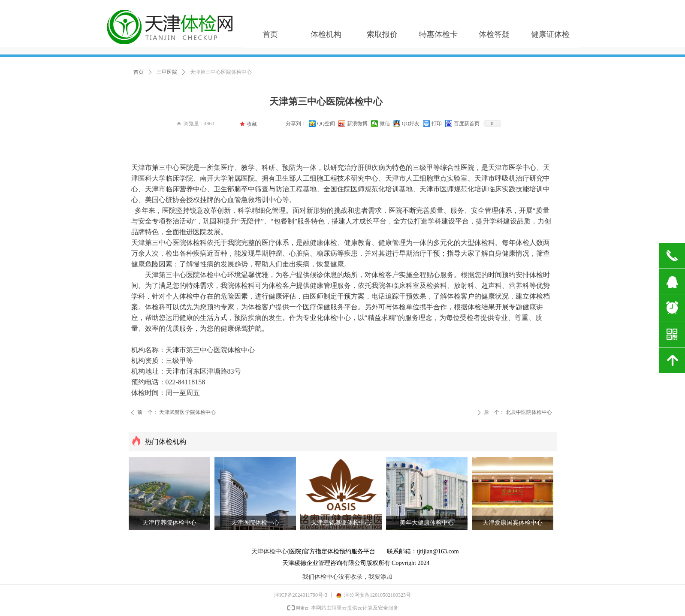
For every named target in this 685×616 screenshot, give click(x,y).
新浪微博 (357, 124)
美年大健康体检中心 (427, 523)
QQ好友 (411, 124)
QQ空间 (326, 124)
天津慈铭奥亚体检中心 (341, 523)
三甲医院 (167, 72)
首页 (139, 72)
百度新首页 (467, 124)
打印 (437, 124)
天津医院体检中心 (255, 523)
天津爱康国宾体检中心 (513, 523)
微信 (385, 124)
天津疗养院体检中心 (169, 523)
